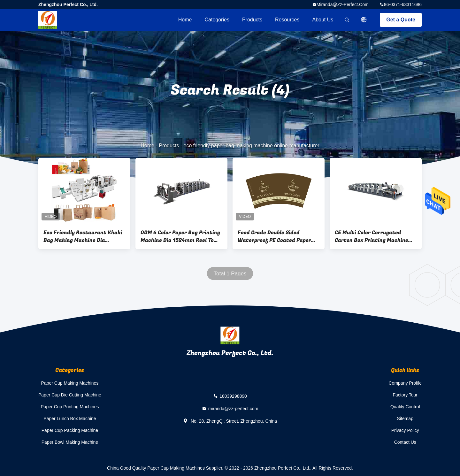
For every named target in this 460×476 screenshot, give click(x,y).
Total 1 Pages (230, 274)
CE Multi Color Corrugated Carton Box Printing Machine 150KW (372, 236)
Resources (287, 20)
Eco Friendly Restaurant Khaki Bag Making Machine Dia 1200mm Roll (83, 236)
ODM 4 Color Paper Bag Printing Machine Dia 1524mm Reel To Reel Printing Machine (180, 236)
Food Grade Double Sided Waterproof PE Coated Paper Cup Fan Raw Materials (274, 236)
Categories (217, 20)
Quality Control (405, 407)
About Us (323, 20)
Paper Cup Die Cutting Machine (70, 395)
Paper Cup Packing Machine (70, 430)
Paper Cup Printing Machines (70, 407)
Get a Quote (401, 20)
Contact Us (405, 442)
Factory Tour (405, 395)
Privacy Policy (405, 430)
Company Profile (405, 383)
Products (252, 20)
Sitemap (405, 418)
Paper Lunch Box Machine (70, 418)
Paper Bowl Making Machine (70, 442)
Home (185, 20)
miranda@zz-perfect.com (343, 4)
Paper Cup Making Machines (70, 383)
